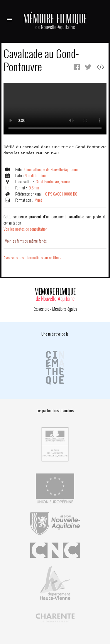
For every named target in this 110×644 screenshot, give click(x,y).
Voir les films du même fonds (26, 241)
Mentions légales (65, 309)
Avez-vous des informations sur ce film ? (33, 258)
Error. (55, 109)
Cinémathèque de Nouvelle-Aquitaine (51, 169)
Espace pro (41, 309)
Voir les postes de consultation (55, 223)
